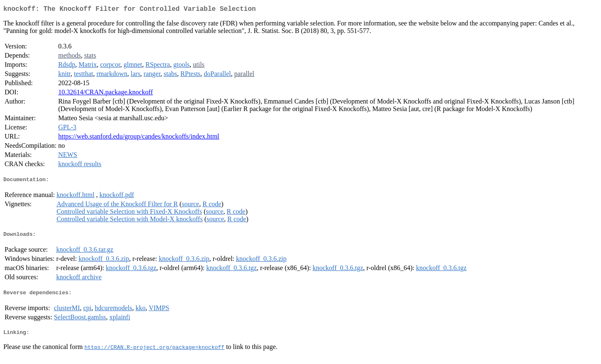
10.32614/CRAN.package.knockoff (105, 94)
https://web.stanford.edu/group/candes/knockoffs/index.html (139, 138)
